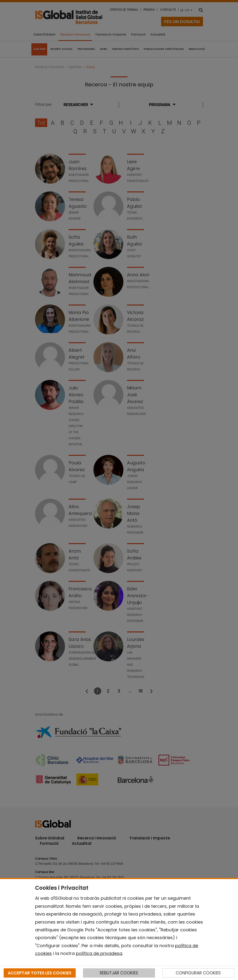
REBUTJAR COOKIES (119, 973)
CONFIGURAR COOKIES (198, 973)
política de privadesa (99, 953)
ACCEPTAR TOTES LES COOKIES (40, 973)
